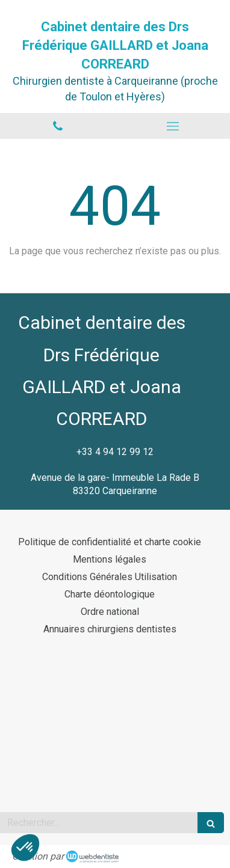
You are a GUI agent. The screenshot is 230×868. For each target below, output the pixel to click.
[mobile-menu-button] (172, 126)
